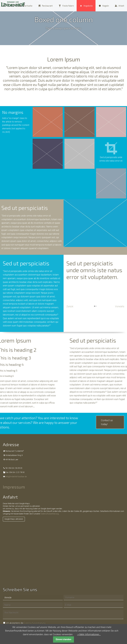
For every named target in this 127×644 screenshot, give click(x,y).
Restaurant (47, 6)
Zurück (70, 306)
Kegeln (106, 6)
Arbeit (121, 6)
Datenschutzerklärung (50, 514)
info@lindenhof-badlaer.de (16, 477)
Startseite (28, 6)
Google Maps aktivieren (14, 519)
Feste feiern (68, 6)
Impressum (14, 487)
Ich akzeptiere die (26, 623)
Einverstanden (63, 639)
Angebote (88, 6)
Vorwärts (120, 306)
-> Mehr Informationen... (89, 634)
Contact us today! (107, 422)
